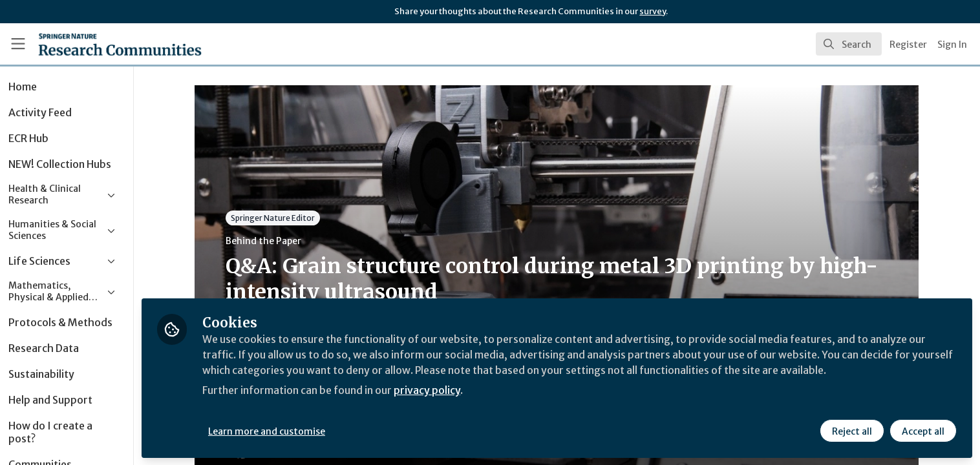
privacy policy (461, 390)
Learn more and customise (298, 431)
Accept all (923, 431)
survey (653, 11)
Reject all (852, 431)
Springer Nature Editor (289, 218)
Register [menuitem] (908, 45)
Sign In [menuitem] (952, 45)
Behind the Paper (280, 241)
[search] (849, 44)
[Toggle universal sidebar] (18, 44)
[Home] (103, 44)
